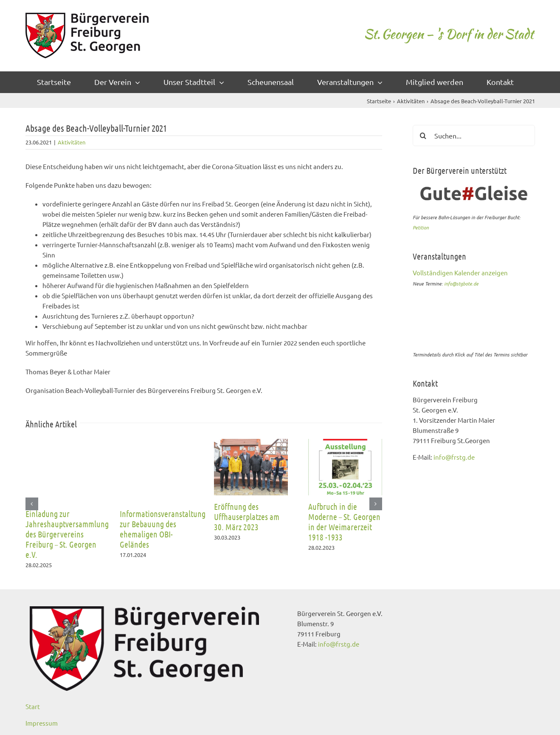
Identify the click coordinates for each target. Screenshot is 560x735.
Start (33, 706)
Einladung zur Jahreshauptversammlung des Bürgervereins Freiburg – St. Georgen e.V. (67, 534)
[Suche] (423, 136)
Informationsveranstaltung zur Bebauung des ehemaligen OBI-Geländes (163, 529)
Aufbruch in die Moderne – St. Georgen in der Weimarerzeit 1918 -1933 (344, 522)
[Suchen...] (474, 136)
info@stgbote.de (461, 283)
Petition (421, 227)
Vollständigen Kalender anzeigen (460, 273)
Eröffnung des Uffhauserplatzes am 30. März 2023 (247, 517)
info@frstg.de (454, 457)
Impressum (42, 723)
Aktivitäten (72, 142)
